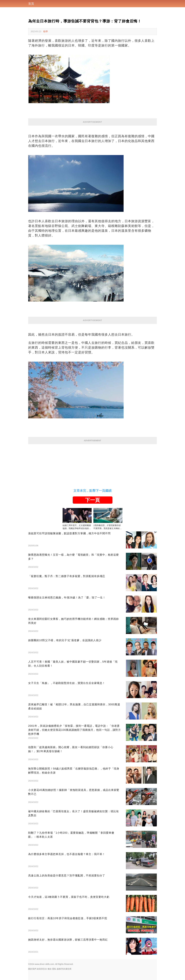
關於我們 (32, 969)
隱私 (54, 969)
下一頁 (92, 500)
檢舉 (46, 31)
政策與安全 (42, 969)
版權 (59, 969)
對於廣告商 (66, 969)
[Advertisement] (92, 464)
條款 (50, 969)
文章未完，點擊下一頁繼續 (92, 491)
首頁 (31, 4)
